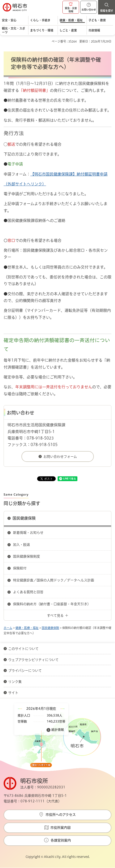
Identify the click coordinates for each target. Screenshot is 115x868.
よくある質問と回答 (28, 592)
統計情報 (58, 730)
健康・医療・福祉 (27, 628)
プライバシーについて (25, 671)
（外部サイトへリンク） (25, 184)
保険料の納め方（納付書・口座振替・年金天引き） (52, 604)
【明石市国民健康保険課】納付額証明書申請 (69, 174)
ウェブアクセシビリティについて (33, 660)
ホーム (8, 628)
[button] (71, 7)
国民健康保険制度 (27, 556)
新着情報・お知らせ (28, 533)
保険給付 (20, 568)
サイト (14, 693)
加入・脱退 (21, 545)
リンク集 (15, 682)
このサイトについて (23, 649)
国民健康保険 (24, 518)
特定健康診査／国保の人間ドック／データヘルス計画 (54, 580)
